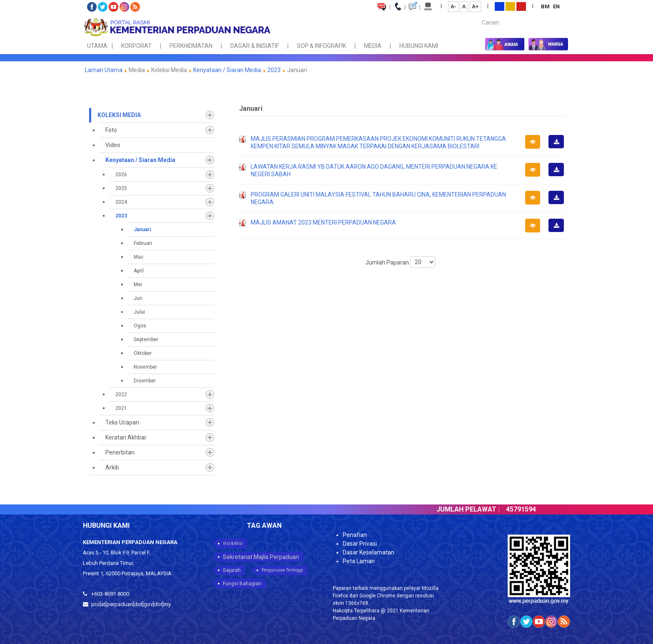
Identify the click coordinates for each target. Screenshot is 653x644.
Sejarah (232, 570)
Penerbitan (120, 452)
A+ (475, 7)
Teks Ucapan (122, 422)
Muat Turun (559, 148)
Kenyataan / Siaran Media (227, 70)
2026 (121, 175)
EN (556, 6)
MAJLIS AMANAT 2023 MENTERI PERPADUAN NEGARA (323, 222)
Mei (138, 285)
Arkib (112, 467)
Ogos (140, 326)
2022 (121, 394)
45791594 (530, 509)
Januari (142, 230)
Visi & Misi (233, 543)
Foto (111, 130)
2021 (121, 408)
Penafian (355, 535)
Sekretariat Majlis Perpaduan (261, 557)
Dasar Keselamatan (369, 552)
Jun (138, 298)
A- (453, 7)
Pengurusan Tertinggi (282, 570)
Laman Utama (104, 70)
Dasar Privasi (360, 544)
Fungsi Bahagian (242, 584)
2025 (121, 188)
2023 (274, 70)
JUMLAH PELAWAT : (477, 509)
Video (113, 145)
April (139, 271)
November (145, 367)
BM (546, 6)
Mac (139, 257)
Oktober (143, 353)
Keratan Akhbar (126, 437)
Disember (145, 381)
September (146, 339)
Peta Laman (359, 561)
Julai (139, 312)
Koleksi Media (119, 115)
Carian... (478, 15)
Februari (143, 243)
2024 (121, 202)
